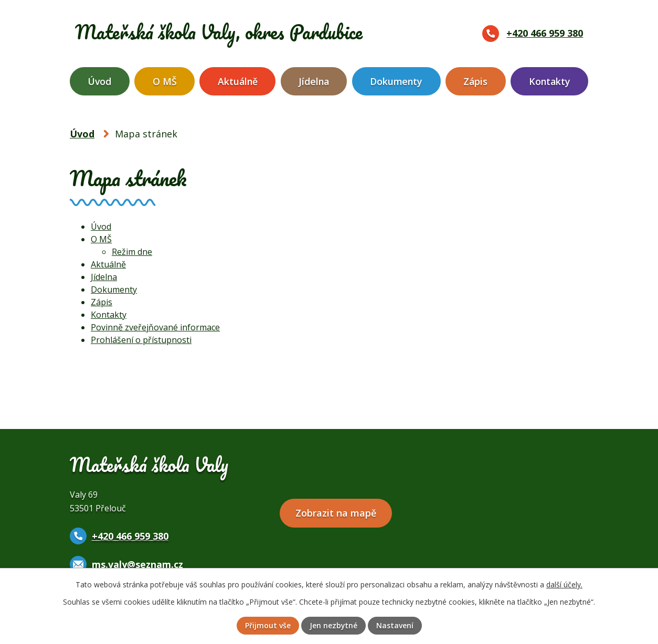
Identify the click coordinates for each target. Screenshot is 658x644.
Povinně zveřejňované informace (155, 327)
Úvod (99, 81)
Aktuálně (238, 81)
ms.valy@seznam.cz (137, 564)
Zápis (475, 81)
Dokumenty (396, 81)
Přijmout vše (267, 626)
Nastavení (395, 626)
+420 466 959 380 (545, 33)
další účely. (564, 584)
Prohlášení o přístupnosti (141, 340)
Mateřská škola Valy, (225, 32)
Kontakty (550, 81)
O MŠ (165, 81)
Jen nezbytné (333, 626)
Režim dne (132, 252)
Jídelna (314, 81)
